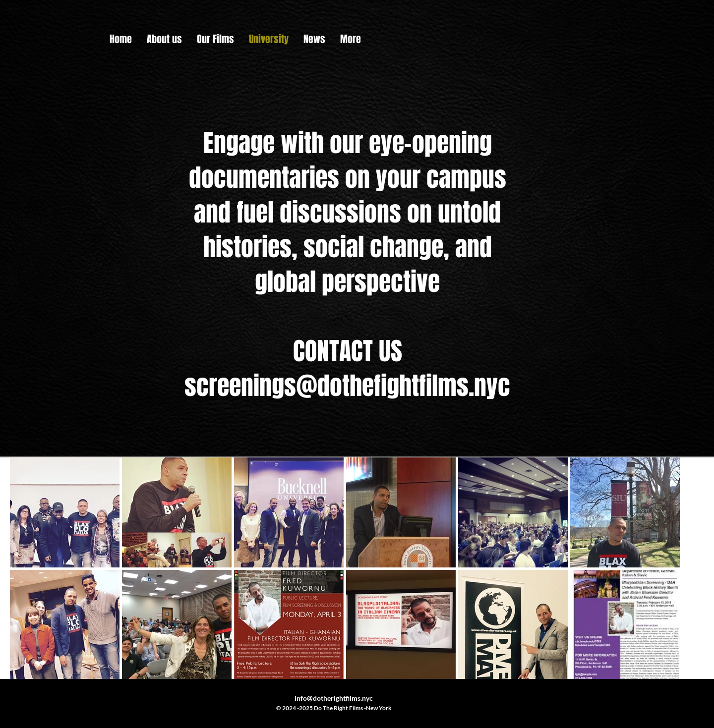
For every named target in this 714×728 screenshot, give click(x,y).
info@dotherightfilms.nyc (334, 698)
